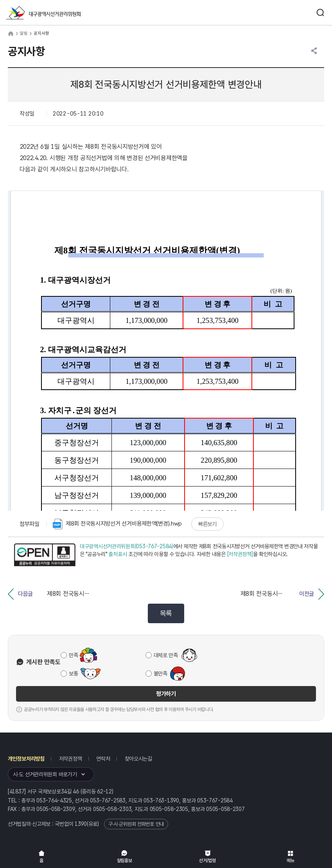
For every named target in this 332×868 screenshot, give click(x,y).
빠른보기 (207, 524)
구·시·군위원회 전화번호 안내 (136, 824)
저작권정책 (71, 759)
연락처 (103, 759)
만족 (73, 655)
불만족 (161, 674)
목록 (166, 613)
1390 (81, 824)
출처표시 (118, 554)
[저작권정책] (240, 554)
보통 (73, 674)
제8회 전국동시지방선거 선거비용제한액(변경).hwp (117, 524)
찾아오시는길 (138, 759)
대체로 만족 (166, 655)
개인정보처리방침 (26, 759)
